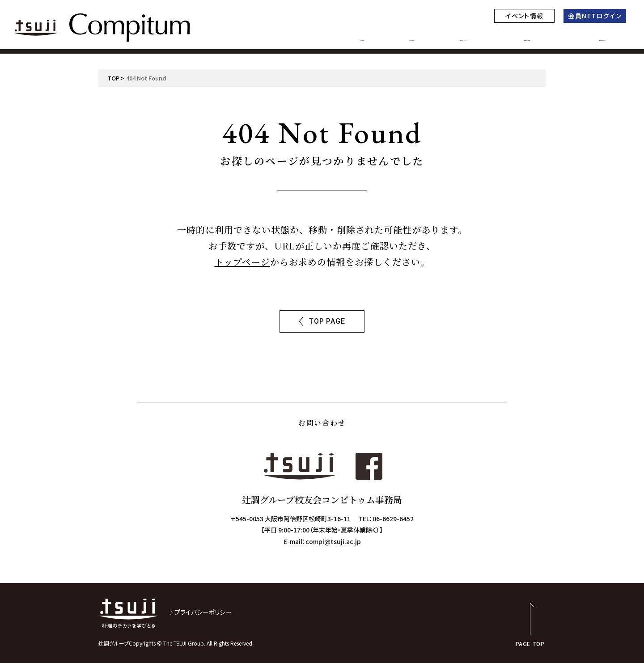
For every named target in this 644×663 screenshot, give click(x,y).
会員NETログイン (595, 16)
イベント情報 (524, 16)
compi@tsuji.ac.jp (333, 541)
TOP (113, 78)
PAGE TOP (530, 643)
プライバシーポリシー (203, 612)
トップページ (242, 262)
